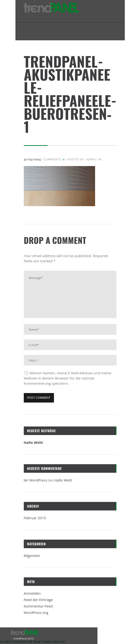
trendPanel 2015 (23, 638)
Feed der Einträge (38, 600)
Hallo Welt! (34, 442)
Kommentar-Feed (38, 606)
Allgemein (32, 556)
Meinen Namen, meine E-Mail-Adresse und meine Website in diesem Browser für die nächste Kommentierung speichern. (68, 378)
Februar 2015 (35, 518)
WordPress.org (36, 612)
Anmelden (32, 593)
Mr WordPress (36, 480)
